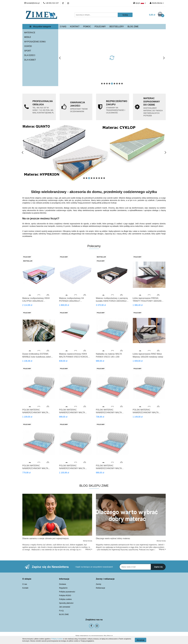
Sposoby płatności (66, 603)
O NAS (63, 27)
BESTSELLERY (117, 27)
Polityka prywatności (67, 592)
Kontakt (25, 588)
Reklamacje (101, 588)
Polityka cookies (65, 599)
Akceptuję (141, 640)
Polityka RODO (65, 595)
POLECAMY (100, 27)
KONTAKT (75, 27)
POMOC (87, 27)
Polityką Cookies (57, 639)
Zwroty (99, 584)
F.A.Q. (62, 611)
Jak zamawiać (65, 607)
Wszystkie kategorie (40, 27)
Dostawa (62, 584)
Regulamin (63, 588)
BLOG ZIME (133, 27)
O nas (25, 584)
